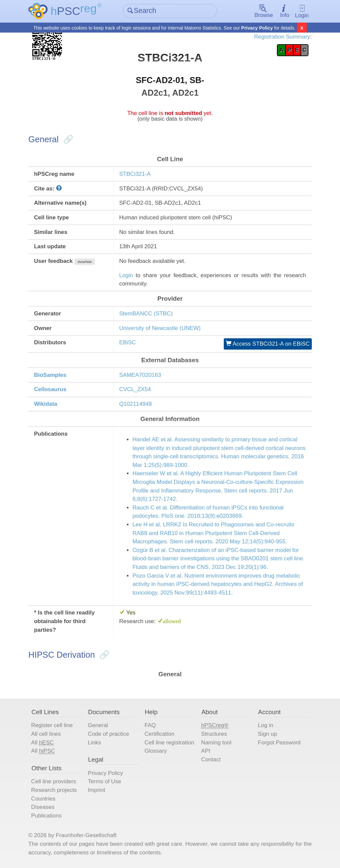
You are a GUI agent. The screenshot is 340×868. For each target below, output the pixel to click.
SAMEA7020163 (140, 375)
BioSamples (50, 375)
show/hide (85, 262)
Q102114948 (136, 404)
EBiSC (127, 342)
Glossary (156, 751)
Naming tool (216, 742)
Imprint (97, 790)
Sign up (267, 734)
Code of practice (109, 734)
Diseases (43, 807)
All (42, 742)
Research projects (54, 790)
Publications (46, 815)
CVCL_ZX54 (135, 389)
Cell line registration (169, 742)
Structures (214, 734)
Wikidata (45, 404)
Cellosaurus (50, 389)
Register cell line (52, 725)
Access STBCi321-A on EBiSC (268, 344)
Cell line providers (54, 781)
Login (302, 12)
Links (95, 742)
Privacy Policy (257, 28)
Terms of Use (105, 781)
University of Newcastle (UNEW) (160, 328)
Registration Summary (282, 37)
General (98, 725)
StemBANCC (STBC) (146, 314)
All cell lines (46, 734)
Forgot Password (279, 742)
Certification (159, 734)
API (206, 751)
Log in (265, 725)
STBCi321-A (135, 174)
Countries (43, 798)
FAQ (150, 725)
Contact (211, 759)
